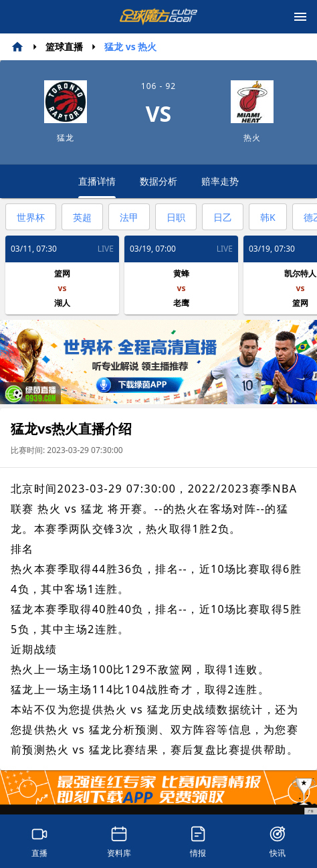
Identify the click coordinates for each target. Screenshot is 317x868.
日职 (176, 217)
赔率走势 (220, 181)
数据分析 (158, 181)
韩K (268, 217)
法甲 (129, 217)
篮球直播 (64, 47)
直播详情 (97, 186)
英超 (82, 217)
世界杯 (31, 217)
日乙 (223, 217)
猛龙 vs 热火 (130, 47)
